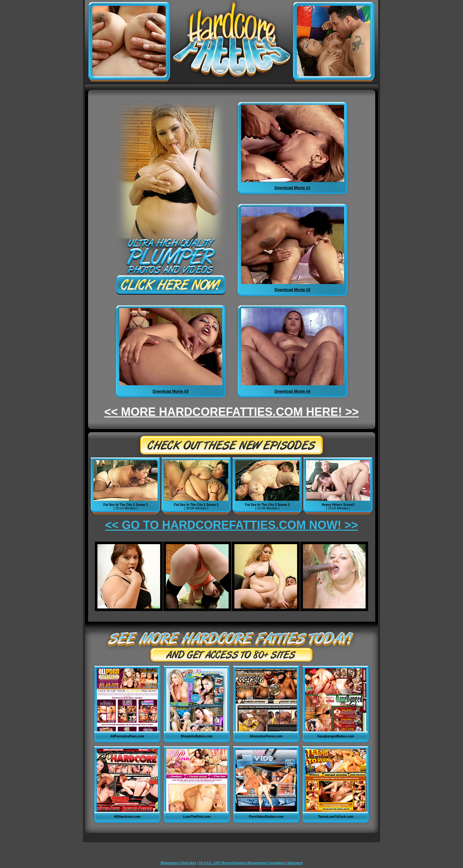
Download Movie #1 (292, 188)
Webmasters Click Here (178, 863)
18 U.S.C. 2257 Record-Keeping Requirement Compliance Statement (251, 863)
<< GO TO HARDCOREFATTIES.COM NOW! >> (232, 525)
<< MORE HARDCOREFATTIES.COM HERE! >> (231, 412)
